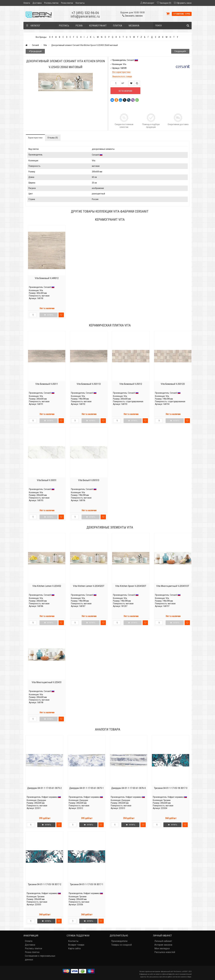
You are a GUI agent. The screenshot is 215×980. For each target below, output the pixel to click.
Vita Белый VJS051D (89, 480)
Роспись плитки (51, 3)
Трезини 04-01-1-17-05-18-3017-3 (171, 788)
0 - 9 (51, 37)
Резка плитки (67, 3)
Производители (119, 941)
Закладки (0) (165, 3)
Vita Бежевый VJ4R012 (47, 278)
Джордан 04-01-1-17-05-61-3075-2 (44, 788)
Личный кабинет (163, 941)
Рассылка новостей (165, 952)
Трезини (167, 800)
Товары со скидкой (121, 945)
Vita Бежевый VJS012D (173, 384)
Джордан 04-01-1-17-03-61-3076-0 (129, 788)
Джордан (42, 800)
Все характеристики (121, 72)
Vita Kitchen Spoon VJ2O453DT (131, 586)
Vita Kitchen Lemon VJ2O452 (47, 586)
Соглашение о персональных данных (40, 958)
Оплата (27, 3)
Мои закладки (162, 948)
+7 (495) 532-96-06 (85, 13)
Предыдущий (35, 51)
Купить (46, 825)
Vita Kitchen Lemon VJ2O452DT (89, 586)
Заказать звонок (133, 16)
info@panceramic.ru (85, 16)
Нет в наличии (125, 91)
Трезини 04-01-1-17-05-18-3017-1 (87, 884)
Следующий (180, 51)
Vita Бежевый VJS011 (47, 384)
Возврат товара (76, 945)
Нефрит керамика (50, 797)
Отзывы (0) (53, 138)
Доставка (37, 3)
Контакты (80, 3)
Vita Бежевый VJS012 (131, 384)
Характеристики (35, 138)
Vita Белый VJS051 (47, 480)
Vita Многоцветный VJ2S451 (47, 682)
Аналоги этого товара (122, 76)
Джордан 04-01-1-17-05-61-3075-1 (86, 788)
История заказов (163, 945)
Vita (45, 45)
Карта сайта (74, 948)
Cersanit (35, 45)
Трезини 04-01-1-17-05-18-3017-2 (45, 884)
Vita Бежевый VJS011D (89, 384)
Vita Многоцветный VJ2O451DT (173, 586)
